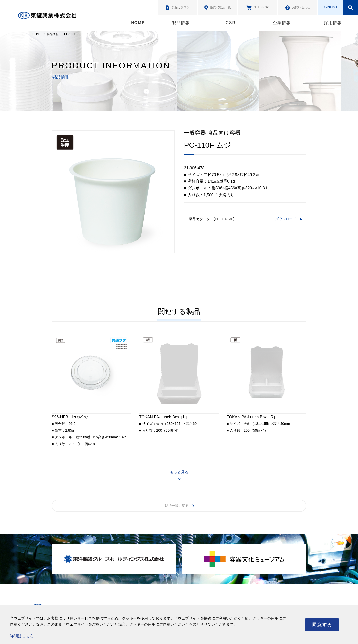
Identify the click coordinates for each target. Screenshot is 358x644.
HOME (138, 23)
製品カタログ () (246, 219)
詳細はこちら (22, 636)
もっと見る (179, 472)
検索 (350, 8)
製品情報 (181, 23)
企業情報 (282, 23)
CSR (231, 23)
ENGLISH (330, 7)
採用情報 (333, 23)
